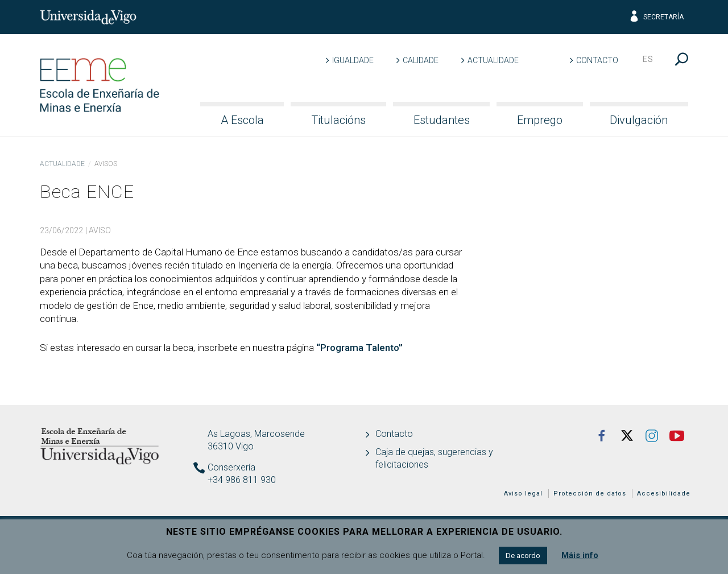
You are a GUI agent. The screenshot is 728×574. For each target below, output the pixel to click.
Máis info (580, 555)
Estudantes (442, 120)
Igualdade (353, 60)
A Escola (242, 120)
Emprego (540, 120)
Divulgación (639, 120)
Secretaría (656, 17)
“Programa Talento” (359, 348)
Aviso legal (523, 494)
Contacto (597, 60)
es (648, 59)
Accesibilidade (664, 494)
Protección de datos (590, 494)
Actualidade (493, 60)
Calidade (421, 60)
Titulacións (338, 120)
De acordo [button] (523, 556)
